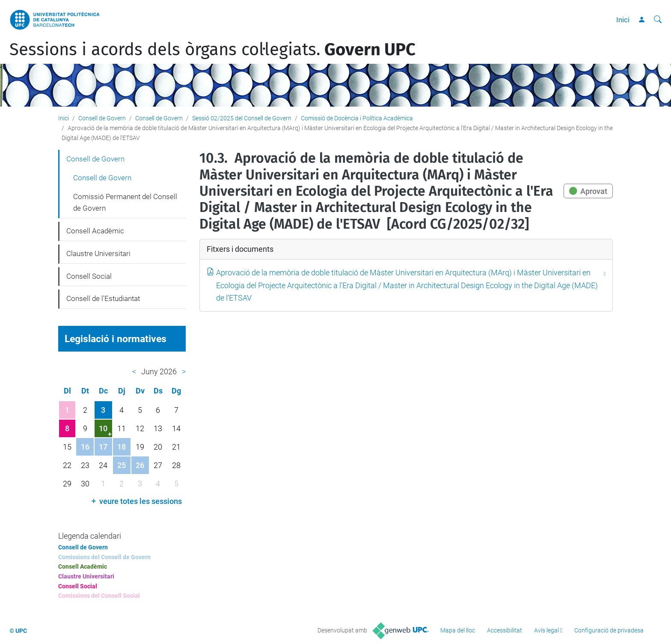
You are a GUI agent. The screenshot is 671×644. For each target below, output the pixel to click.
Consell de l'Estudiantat (103, 298)
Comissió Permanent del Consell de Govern (125, 203)
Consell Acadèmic (95, 231)
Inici (623, 20)
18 (122, 447)
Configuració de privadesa (609, 630)
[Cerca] (658, 20)
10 (103, 428)
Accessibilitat (505, 630)
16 (85, 447)
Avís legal (546, 630)
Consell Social (89, 276)
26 (140, 465)
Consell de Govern (102, 118)
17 (103, 447)
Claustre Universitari (98, 253)
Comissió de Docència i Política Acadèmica (357, 118)
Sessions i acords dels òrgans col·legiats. (212, 50)
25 (122, 465)
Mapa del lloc (458, 630)
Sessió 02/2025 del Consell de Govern (242, 118)
